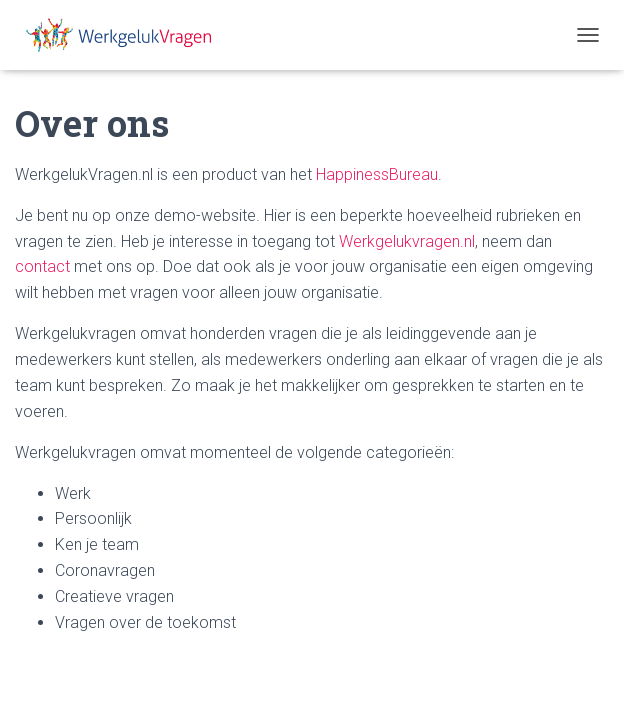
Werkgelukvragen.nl (407, 241)
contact (42, 266)
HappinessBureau (377, 174)
